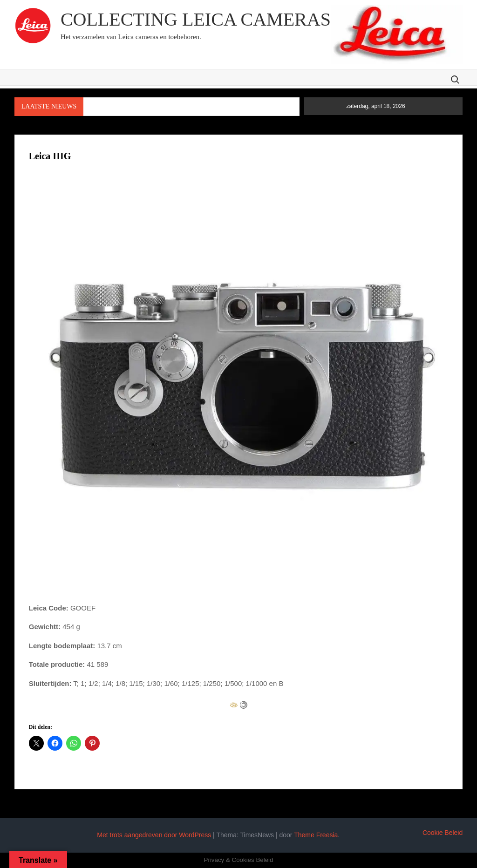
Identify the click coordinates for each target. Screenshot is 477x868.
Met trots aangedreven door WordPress (154, 835)
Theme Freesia (316, 835)
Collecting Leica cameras (196, 19)
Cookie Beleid (443, 833)
